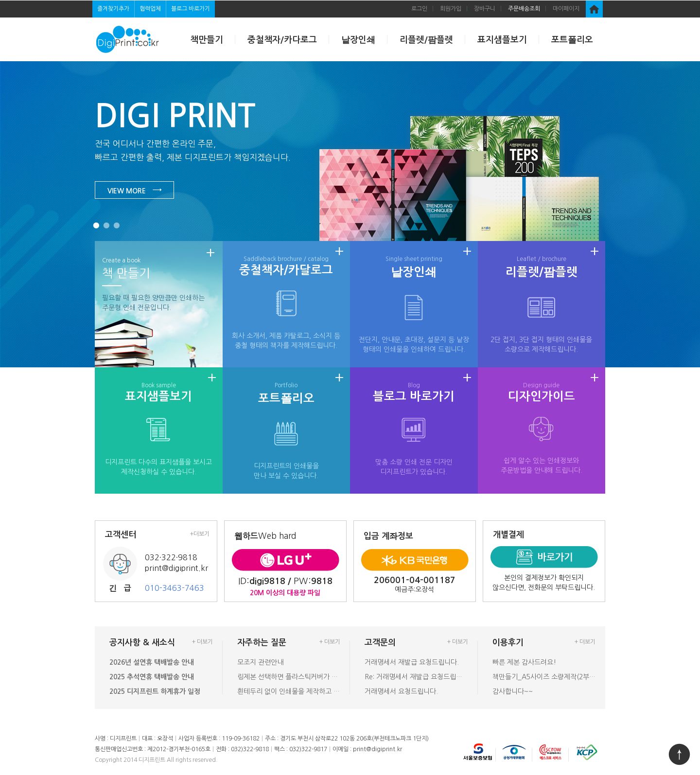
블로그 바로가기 (191, 9)
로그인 (419, 9)
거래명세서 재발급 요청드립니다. (412, 662)
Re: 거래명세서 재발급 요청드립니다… (416, 677)
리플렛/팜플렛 (426, 40)
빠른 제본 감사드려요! (524, 662)
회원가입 (451, 9)
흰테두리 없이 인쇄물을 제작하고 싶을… (289, 691)
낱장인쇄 (358, 40)
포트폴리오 (572, 40)
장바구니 (485, 9)
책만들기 (207, 40)
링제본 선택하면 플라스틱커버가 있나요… (289, 677)
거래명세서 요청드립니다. (401, 691)
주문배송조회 (524, 9)
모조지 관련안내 (260, 662)
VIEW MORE (135, 190)
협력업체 (150, 9)
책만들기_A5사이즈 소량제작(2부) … (544, 677)
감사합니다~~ (513, 691)
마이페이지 (566, 9)
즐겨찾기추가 (113, 9)
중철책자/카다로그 (282, 40)
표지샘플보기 (502, 40)
